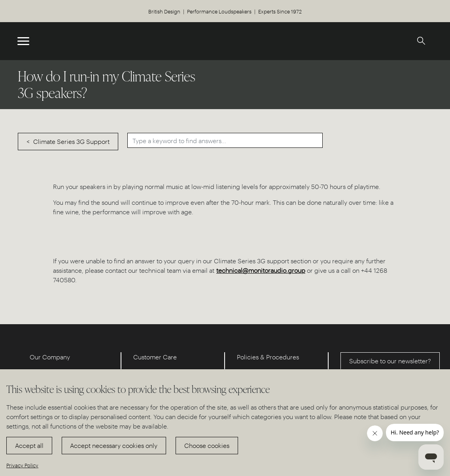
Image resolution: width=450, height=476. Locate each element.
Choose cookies (207, 445)
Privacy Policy (22, 465)
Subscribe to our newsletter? (390, 361)
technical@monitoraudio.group (261, 270)
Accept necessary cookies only (114, 445)
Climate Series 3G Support (71, 141)
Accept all (29, 445)
